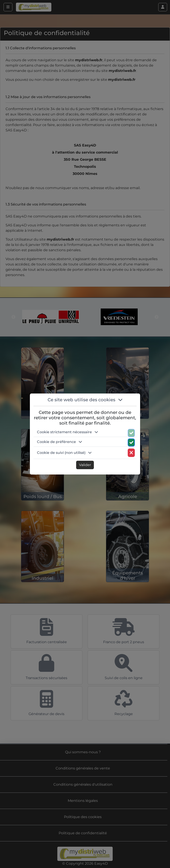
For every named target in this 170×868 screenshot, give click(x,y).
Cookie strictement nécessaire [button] (68, 432)
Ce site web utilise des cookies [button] (85, 400)
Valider (85, 465)
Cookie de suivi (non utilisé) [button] (64, 453)
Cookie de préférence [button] (60, 442)
